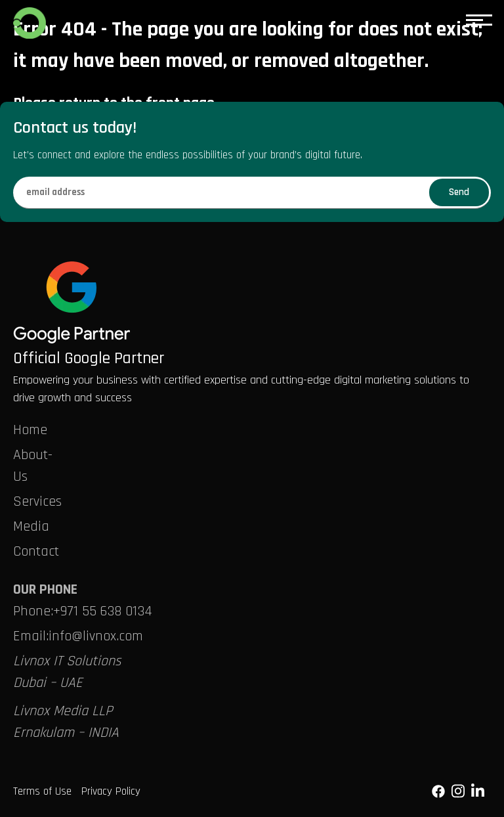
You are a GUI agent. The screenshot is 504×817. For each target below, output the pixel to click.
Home (30, 430)
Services (37, 502)
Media (31, 527)
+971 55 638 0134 (103, 611)
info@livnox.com (96, 636)
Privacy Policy (111, 791)
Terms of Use (42, 791)
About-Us (33, 466)
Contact (36, 552)
